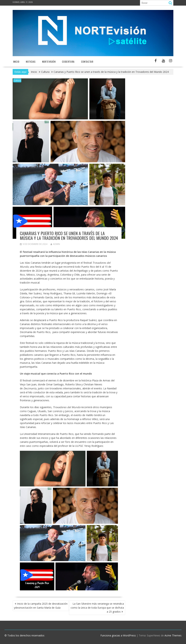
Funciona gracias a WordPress (118, 635)
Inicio (16, 61)
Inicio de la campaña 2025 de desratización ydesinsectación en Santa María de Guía (41, 606)
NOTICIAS (31, 61)
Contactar (87, 61)
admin (55, 244)
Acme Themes (173, 635)
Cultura (17, 80)
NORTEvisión (49, 61)
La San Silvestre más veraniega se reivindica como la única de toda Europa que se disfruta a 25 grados (97, 608)
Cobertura (68, 61)
